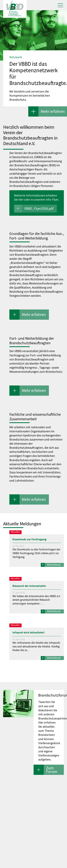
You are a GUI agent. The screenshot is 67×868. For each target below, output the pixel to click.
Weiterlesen (54, 565)
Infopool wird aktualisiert (29, 632)
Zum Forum (52, 770)
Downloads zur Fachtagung (29, 539)
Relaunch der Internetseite (29, 586)
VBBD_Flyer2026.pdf (39, 208)
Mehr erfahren (53, 111)
